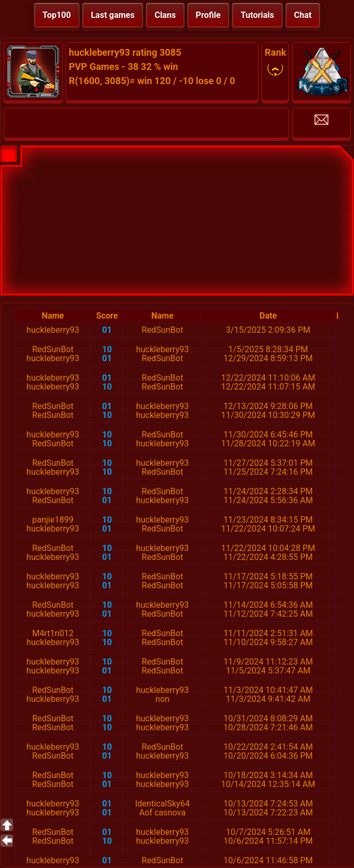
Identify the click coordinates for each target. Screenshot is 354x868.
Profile (209, 15)
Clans (165, 15)
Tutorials (257, 15)
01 (107, 330)
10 (107, 349)
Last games (113, 15)
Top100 (57, 15)
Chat (303, 15)
